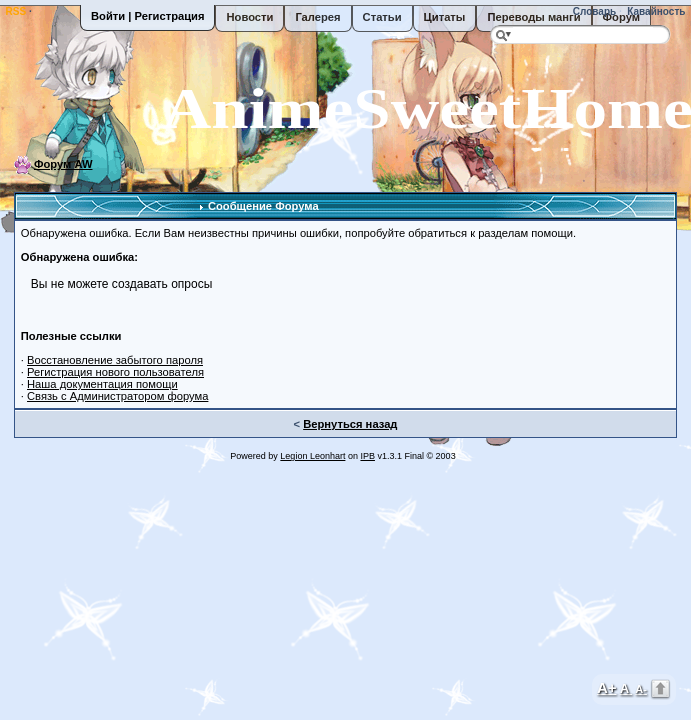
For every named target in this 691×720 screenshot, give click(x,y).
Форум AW (63, 164)
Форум (621, 17)
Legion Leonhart (312, 456)
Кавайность (655, 11)
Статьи (382, 17)
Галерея (317, 17)
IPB (367, 456)
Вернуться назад (350, 424)
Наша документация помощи (102, 384)
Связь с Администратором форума (117, 396)
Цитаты (445, 17)
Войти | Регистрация (147, 16)
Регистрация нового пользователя (115, 372)
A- (641, 689)
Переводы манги (533, 17)
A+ (607, 687)
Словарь (593, 11)
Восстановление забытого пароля (115, 360)
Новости (249, 17)
